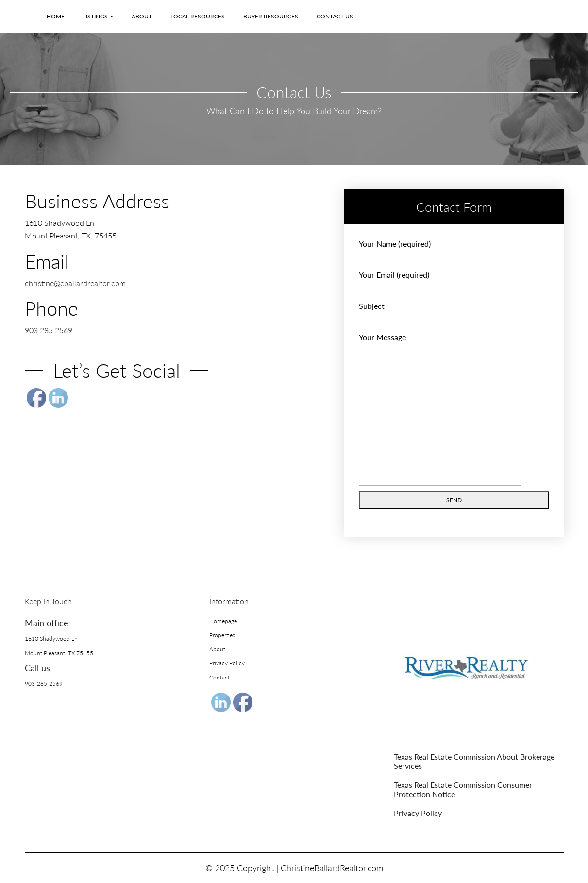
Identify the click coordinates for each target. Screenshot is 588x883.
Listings (95, 16)
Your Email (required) (441, 284)
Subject (441, 315)
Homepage (223, 621)
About (142, 16)
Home (56, 16)
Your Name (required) (441, 253)
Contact (219, 677)
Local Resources (198, 16)
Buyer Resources (271, 16)
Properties (222, 635)
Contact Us (335, 16)
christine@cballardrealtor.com (75, 283)
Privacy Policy (227, 663)
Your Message (440, 410)
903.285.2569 (49, 330)
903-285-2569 (44, 684)
